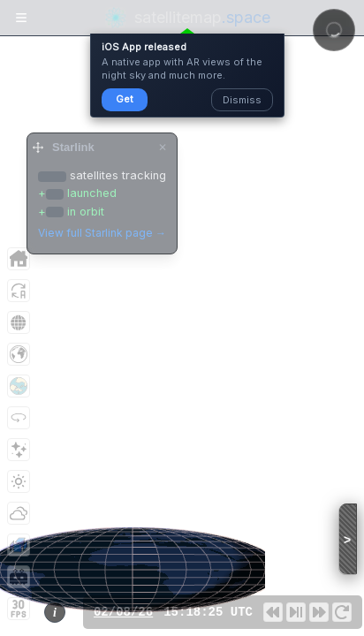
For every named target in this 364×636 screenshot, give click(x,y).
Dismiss (242, 100)
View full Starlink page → (102, 233)
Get (125, 99)
